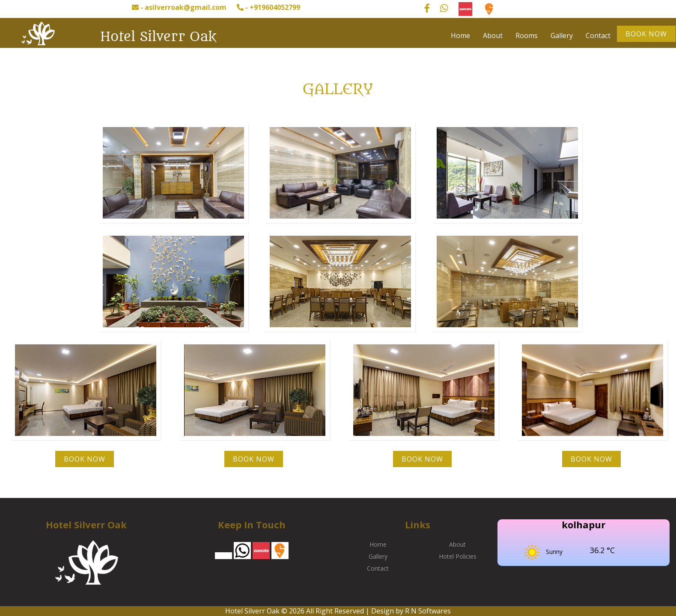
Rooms (527, 36)
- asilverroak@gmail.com (179, 7)
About (493, 36)
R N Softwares (428, 611)
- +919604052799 (268, 7)
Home (460, 36)
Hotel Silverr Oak (158, 37)
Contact (598, 36)
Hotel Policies (458, 556)
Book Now (646, 34)
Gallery (562, 36)
